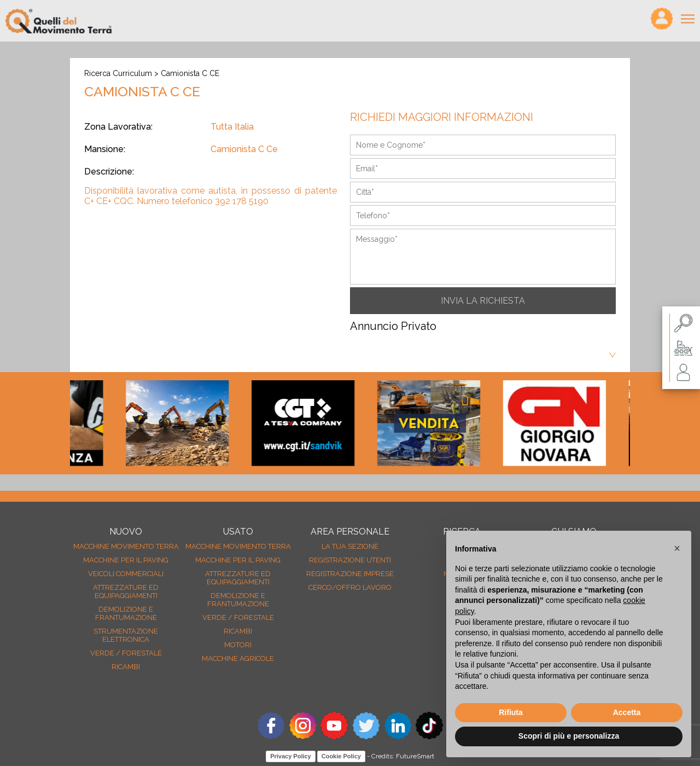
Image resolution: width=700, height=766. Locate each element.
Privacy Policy (291, 756)
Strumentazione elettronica (126, 635)
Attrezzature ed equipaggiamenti (126, 591)
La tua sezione (350, 546)
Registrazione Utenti (350, 560)
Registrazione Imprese (350, 574)
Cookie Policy (341, 756)
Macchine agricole (238, 658)
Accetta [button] (627, 712)
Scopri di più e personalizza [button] (569, 736)
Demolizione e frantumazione (126, 613)
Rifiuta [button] (511, 712)
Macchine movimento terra (126, 546)
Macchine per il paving (126, 560)
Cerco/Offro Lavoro (350, 587)
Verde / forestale (126, 653)
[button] (677, 548)
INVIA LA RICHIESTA (483, 301)
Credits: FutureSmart (403, 756)
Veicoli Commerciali (126, 574)
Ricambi (126, 667)
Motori (238, 645)
